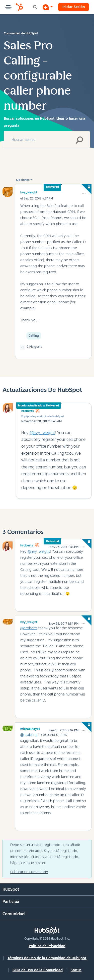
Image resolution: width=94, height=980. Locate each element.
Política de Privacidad (47, 946)
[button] (84, 193)
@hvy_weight (42, 433)
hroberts (28, 411)
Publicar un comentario (29, 872)
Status (76, 970)
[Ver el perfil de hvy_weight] (29, 192)
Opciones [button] (23, 180)
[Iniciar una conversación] (48, 7)
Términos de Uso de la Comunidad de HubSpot (47, 958)
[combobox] (47, 139)
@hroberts (29, 628)
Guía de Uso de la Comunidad (38, 970)
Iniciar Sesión (74, 7)
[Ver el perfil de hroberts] (27, 545)
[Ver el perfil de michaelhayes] (30, 728)
